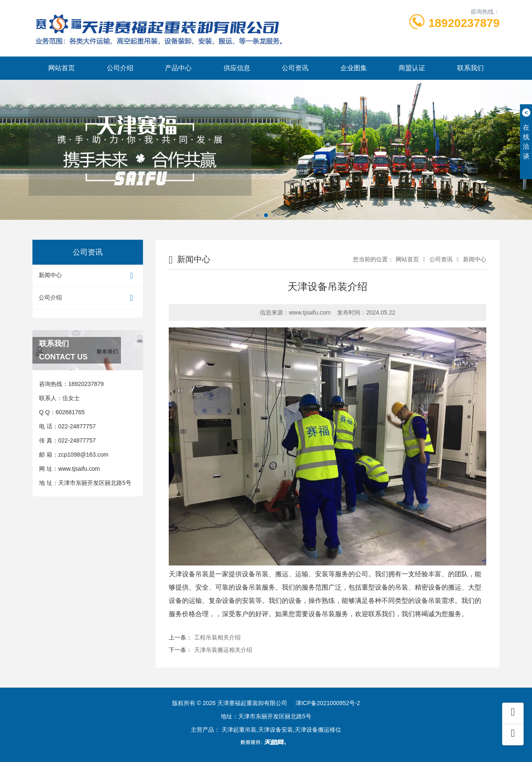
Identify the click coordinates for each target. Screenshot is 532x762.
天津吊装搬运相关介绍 (223, 650)
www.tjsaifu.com (79, 469)
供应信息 (237, 68)
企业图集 (354, 68)
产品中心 (178, 68)
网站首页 (62, 68)
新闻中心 (88, 276)
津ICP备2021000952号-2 (328, 703)
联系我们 (470, 68)
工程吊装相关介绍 (217, 637)
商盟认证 (412, 68)
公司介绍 (120, 68)
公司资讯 (295, 68)
